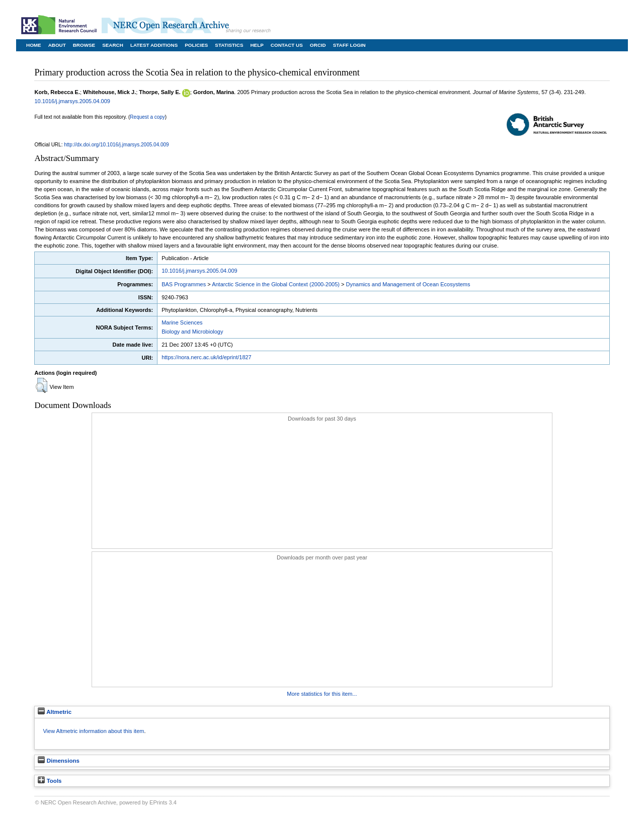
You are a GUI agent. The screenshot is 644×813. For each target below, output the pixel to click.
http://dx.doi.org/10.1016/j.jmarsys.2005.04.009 (116, 145)
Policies (196, 45)
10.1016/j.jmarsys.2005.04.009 (72, 101)
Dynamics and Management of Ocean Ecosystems (408, 284)
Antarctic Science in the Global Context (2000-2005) (276, 284)
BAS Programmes (184, 284)
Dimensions (58, 761)
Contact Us (287, 45)
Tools (50, 781)
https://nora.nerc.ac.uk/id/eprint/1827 (207, 357)
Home (34, 45)
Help (257, 45)
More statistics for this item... (322, 694)
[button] (42, 385)
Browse (84, 45)
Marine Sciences (182, 322)
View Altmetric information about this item (93, 731)
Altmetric (55, 712)
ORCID (318, 45)
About (57, 45)
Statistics (229, 45)
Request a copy (147, 117)
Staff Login (349, 45)
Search (113, 45)
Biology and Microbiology (192, 332)
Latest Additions (154, 45)
